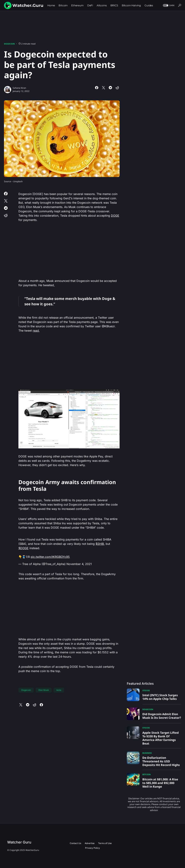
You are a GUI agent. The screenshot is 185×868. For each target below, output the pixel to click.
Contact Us (75, 843)
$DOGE (23, 548)
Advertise (90, 843)
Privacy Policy (92, 848)
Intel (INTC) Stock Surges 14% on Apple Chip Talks (160, 697)
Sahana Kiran (19, 88)
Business (147, 753)
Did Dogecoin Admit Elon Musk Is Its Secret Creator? (162, 716)
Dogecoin (9, 44)
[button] (168, 5)
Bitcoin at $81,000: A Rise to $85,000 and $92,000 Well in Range (160, 783)
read (36, 331)
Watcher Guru (19, 842)
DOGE (115, 216)
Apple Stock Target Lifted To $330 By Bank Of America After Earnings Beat (161, 738)
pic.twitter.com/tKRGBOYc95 (50, 557)
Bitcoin (147, 774)
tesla (59, 690)
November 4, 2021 (79, 564)
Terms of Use (105, 843)
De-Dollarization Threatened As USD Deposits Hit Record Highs (161, 761)
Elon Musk (44, 690)
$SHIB (100, 544)
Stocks (146, 690)
